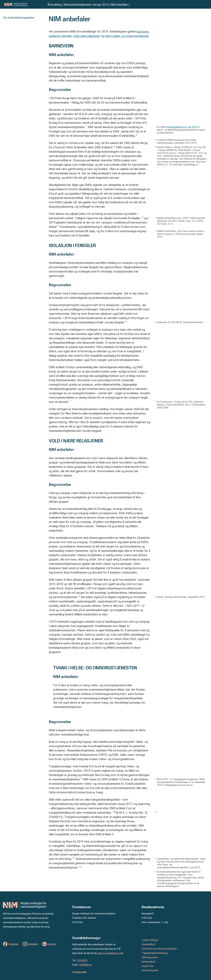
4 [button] (142, 217)
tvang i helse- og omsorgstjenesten (127, 36)
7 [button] (70, 401)
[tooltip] (181, 322)
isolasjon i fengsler (60, 36)
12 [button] (80, 867)
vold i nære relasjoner (87, 36)
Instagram (33, 944)
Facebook (13, 944)
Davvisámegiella (150, 970)
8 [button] (79, 596)
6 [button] (126, 322)
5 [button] (58, 226)
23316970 (82, 960)
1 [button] (86, 126)
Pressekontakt (80, 972)
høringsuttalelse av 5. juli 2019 (182, 127)
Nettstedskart (149, 962)
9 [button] (81, 779)
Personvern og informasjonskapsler (159, 949)
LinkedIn (52, 944)
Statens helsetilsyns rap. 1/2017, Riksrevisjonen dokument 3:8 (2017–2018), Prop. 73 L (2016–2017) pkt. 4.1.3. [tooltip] (181, 221)
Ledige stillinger (150, 940)
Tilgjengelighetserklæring (155, 953)
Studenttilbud (148, 944)
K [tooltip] (181, 597)
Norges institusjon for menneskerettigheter (24, 4)
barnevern (143, 32)
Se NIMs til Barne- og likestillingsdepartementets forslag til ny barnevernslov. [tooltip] (181, 130)
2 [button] (137, 135)
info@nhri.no (85, 965)
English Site (148, 966)
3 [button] (114, 146)
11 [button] (73, 858)
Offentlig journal (150, 957)
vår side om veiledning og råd (109, 953)
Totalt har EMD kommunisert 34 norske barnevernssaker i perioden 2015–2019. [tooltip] (177, 141)
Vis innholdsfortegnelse (19, 18)
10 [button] (114, 812)
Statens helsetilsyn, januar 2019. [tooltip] (181, 234)
